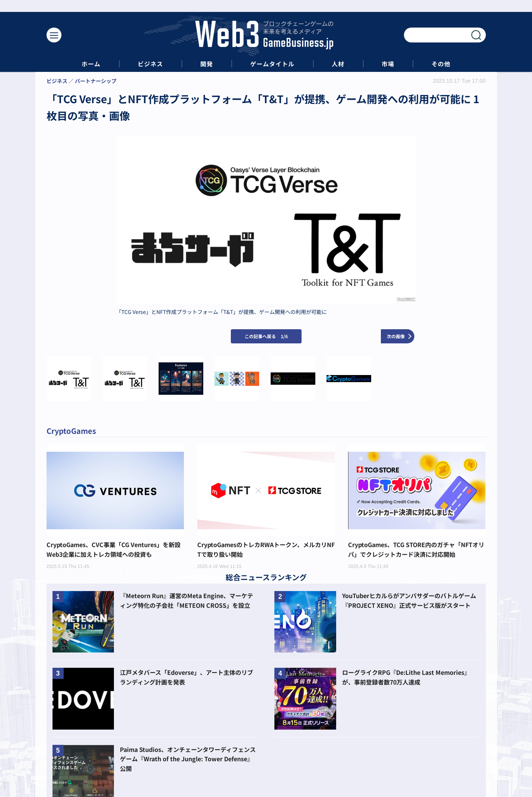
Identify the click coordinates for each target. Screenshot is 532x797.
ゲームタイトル (272, 64)
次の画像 (396, 336)
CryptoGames (71, 431)
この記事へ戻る (266, 336)
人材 (338, 64)
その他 (441, 64)
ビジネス (150, 64)
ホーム (91, 64)
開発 (207, 64)
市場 (388, 64)
